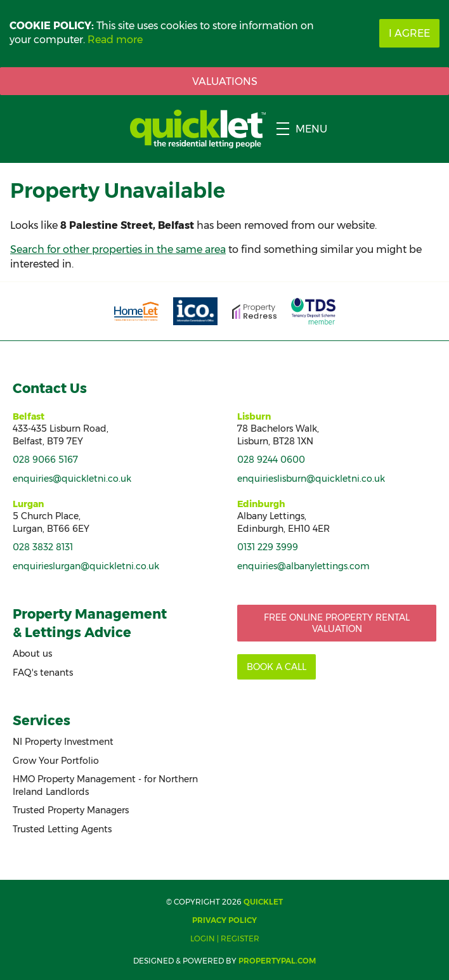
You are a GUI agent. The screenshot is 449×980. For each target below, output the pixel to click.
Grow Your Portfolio (56, 761)
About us (32, 654)
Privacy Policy (224, 920)
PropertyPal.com (277, 961)
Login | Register (225, 938)
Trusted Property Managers (71, 810)
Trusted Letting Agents (62, 829)
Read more (115, 40)
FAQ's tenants (43, 673)
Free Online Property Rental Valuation (337, 623)
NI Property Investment (63, 742)
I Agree (409, 33)
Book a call (277, 667)
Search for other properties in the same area (118, 249)
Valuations (225, 81)
